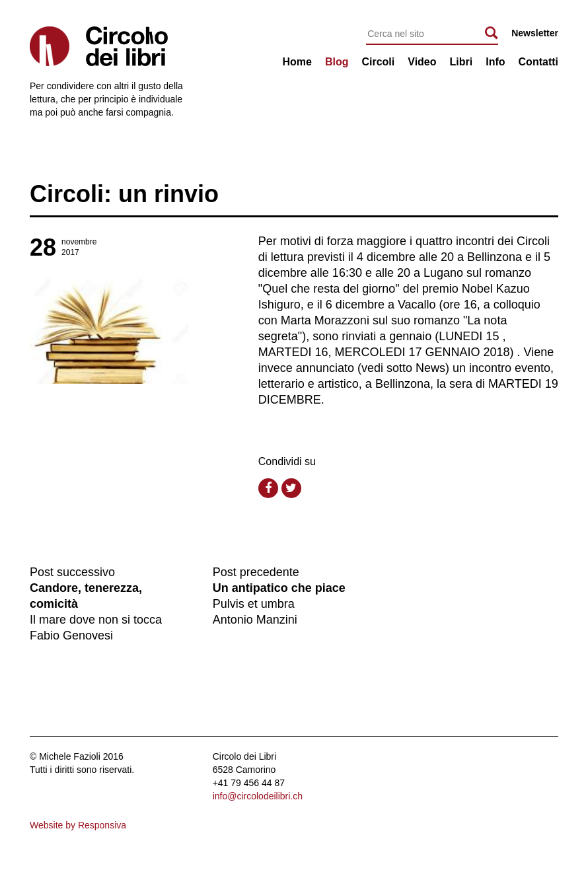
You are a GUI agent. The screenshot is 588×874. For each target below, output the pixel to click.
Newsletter (535, 33)
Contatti (538, 62)
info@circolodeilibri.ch (258, 796)
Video (422, 62)
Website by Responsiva (78, 825)
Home (297, 62)
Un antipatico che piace (279, 588)
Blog (337, 62)
